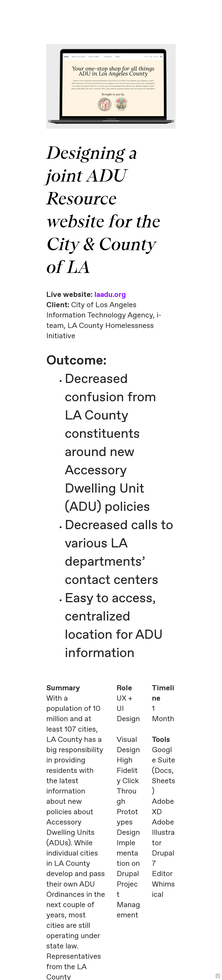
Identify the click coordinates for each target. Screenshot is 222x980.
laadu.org (110, 295)
